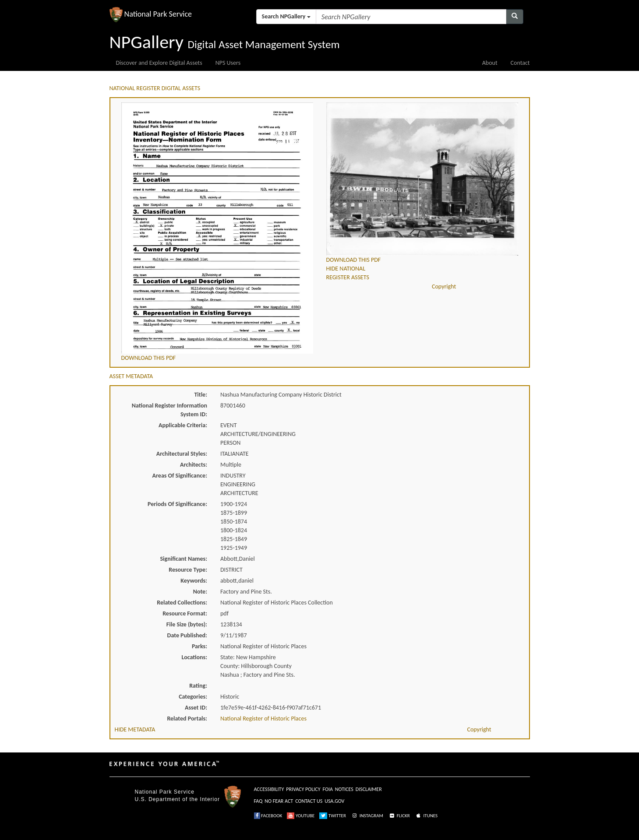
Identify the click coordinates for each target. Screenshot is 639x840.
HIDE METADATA (135, 729)
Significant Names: (184, 559)
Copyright (444, 286)
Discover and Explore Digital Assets (159, 63)
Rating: (198, 686)
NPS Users (228, 63)
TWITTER (333, 816)
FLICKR (399, 816)
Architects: (194, 465)
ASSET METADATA (131, 376)
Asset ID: (196, 708)
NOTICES (344, 789)
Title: (201, 395)
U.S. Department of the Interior (177, 799)
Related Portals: (187, 719)
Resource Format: (185, 613)
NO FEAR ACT (279, 801)
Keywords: (194, 581)
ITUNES (426, 816)
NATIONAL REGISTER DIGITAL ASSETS (155, 88)
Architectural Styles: (182, 454)
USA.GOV (334, 801)
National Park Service (165, 792)
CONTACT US (309, 801)
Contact (520, 63)
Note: (200, 592)
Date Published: (187, 635)
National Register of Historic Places (263, 719)
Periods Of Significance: (177, 504)
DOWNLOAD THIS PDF (149, 358)
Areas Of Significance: (180, 476)
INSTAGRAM (367, 816)
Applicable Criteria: (183, 425)
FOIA (328, 789)
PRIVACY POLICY (303, 789)
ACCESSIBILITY (269, 789)
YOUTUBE (301, 816)
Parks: (199, 646)
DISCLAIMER (369, 789)
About (490, 63)
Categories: (193, 697)
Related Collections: (182, 603)
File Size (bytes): (187, 624)
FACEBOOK (268, 816)
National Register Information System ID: (169, 410)
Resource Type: (188, 570)
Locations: (194, 657)
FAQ (258, 801)
